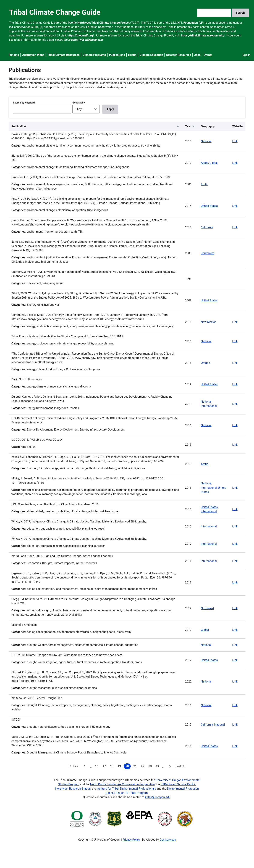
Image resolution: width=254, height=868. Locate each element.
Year (188, 126)
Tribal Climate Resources (63, 55)
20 (128, 767)
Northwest (207, 608)
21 (136, 767)
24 (158, 767)
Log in (247, 55)
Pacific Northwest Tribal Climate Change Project (99, 23)
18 (112, 767)
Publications (117, 55)
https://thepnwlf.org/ (81, 35)
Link (235, 141)
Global (214, 163)
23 (151, 767)
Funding (14, 55)
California (207, 227)
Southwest (208, 253)
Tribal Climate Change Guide (55, 12)
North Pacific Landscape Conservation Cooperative (122, 784)
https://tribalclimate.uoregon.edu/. (203, 35)
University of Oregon (169, 780)
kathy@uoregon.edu (158, 797)
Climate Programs (94, 55)
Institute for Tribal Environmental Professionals (126, 789)
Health (132, 55)
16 (97, 767)
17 (105, 767)
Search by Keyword (24, 103)
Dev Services (168, 840)
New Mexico (209, 322)
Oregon (205, 363)
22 (143, 767)
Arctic (205, 163)
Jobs (197, 55)
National (206, 141)
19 (120, 767)
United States (209, 206)
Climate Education (151, 55)
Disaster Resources (179, 55)
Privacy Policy (131, 840)
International (209, 406)
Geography (79, 103)
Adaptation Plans (33, 55)
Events (208, 55)
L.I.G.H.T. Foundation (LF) (187, 23)
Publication (19, 126)
